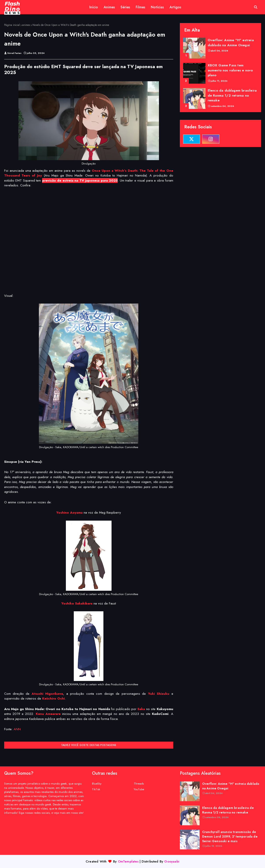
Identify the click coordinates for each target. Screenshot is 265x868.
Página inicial (12, 25)
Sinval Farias (14, 53)
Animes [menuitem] (109, 7)
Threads (139, 784)
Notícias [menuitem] (157, 7)
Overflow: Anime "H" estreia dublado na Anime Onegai (231, 43)
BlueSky (97, 784)
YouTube (139, 789)
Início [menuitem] (94, 7)
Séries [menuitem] (125, 7)
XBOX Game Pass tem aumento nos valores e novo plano (230, 70)
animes (26, 25)
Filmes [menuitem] (140, 7)
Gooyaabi (172, 861)
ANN (17, 729)
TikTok (96, 789)
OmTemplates (128, 861)
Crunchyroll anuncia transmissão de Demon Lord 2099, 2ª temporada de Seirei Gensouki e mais (230, 836)
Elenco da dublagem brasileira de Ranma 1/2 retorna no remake (232, 95)
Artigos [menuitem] (175, 7)
